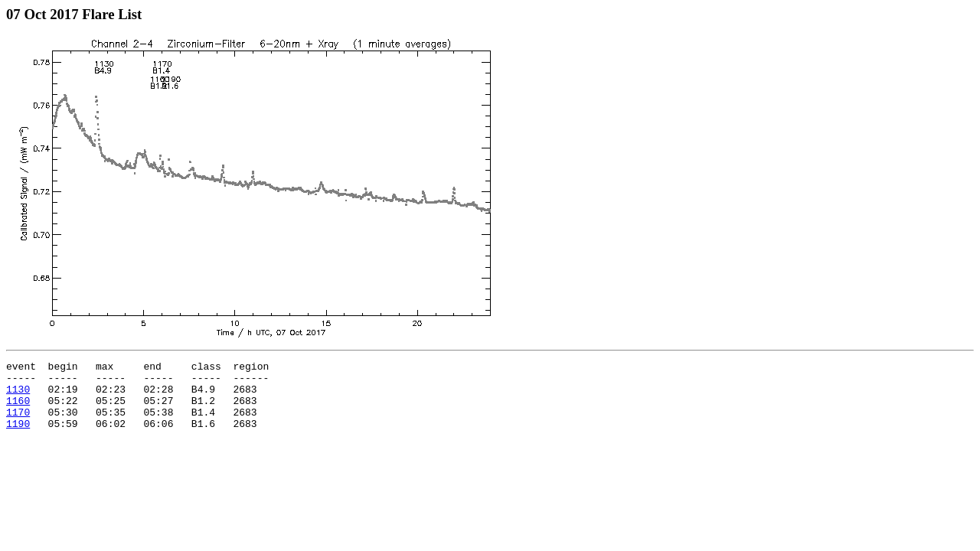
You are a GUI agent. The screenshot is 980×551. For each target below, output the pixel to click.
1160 (18, 409)
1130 (18, 396)
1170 (18, 423)
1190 (18, 437)
